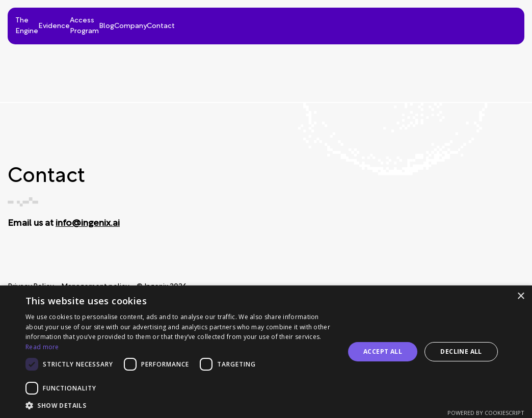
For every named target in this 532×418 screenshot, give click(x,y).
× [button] (521, 296)
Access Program (302, 23)
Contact (495, 23)
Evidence (224, 23)
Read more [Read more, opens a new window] (42, 347)
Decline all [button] (461, 351)
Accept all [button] (383, 351)
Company (430, 23)
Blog (372, 23)
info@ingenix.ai (88, 224)
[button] (180, 405)
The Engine (155, 23)
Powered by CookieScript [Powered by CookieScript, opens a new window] (486, 413)
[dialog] (266, 352)
